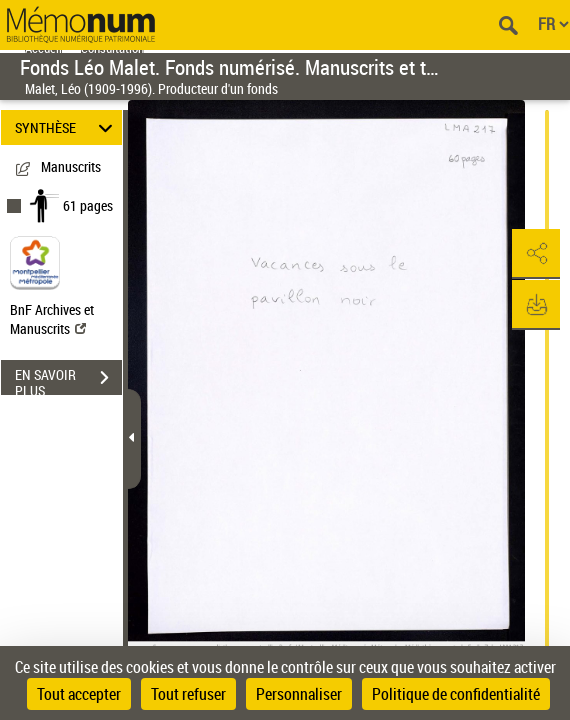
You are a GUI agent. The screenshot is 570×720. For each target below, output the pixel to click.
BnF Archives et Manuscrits (52, 319)
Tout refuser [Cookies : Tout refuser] (188, 694)
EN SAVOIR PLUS (68, 380)
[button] (535, 254)
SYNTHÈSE (66, 127)
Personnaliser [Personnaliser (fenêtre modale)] (299, 694)
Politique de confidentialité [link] (456, 694)
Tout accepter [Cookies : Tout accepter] (79, 694)
